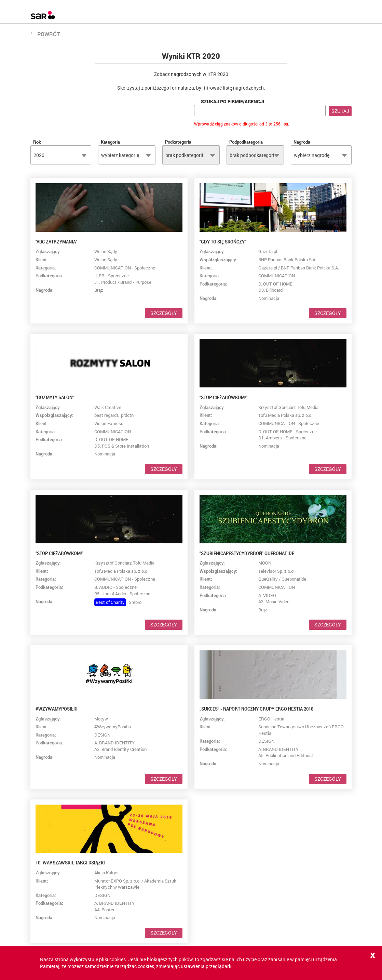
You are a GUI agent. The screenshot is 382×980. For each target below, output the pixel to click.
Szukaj (340, 111)
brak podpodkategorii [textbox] (253, 155)
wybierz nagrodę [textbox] (312, 155)
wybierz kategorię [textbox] (120, 155)
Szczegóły (164, 313)
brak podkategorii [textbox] (184, 155)
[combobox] (61, 155)
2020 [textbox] (39, 155)
